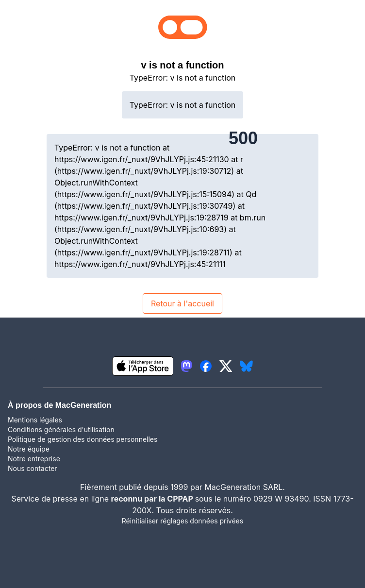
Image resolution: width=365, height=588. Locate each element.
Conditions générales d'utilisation (61, 429)
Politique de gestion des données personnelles (83, 439)
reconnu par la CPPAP (153, 499)
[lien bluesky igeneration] (246, 366)
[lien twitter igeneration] (226, 366)
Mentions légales (35, 420)
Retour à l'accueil (182, 303)
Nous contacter (33, 468)
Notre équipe (29, 449)
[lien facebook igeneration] (206, 366)
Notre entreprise (34, 459)
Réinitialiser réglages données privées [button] (182, 521)
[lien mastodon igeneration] (186, 366)
